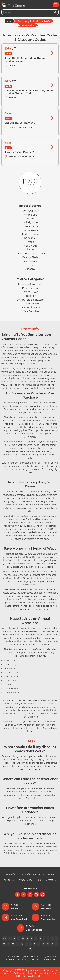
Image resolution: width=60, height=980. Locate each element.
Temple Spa (30, 215)
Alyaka (30, 242)
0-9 (5, 938)
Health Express (30, 234)
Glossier (30, 250)
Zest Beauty (30, 261)
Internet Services (30, 307)
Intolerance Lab (30, 226)
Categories (22, 21)
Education (30, 296)
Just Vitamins (30, 230)
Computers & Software (30, 300)
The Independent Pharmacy (30, 253)
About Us (11, 874)
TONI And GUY (30, 211)
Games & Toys (30, 292)
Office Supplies (30, 311)
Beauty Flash (30, 257)
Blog (38, 880)
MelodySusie (30, 223)
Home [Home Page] (9, 21)
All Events (49, 874)
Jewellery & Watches (30, 284)
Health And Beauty (42, 21)
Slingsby (30, 269)
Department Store (30, 304)
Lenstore (30, 265)
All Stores (9, 880)
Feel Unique (30, 246)
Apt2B (30, 219)
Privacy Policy (25, 880)
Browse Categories (30, 874)
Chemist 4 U (30, 238)
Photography (30, 288)
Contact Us (51, 880)
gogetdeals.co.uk (36, 970)
